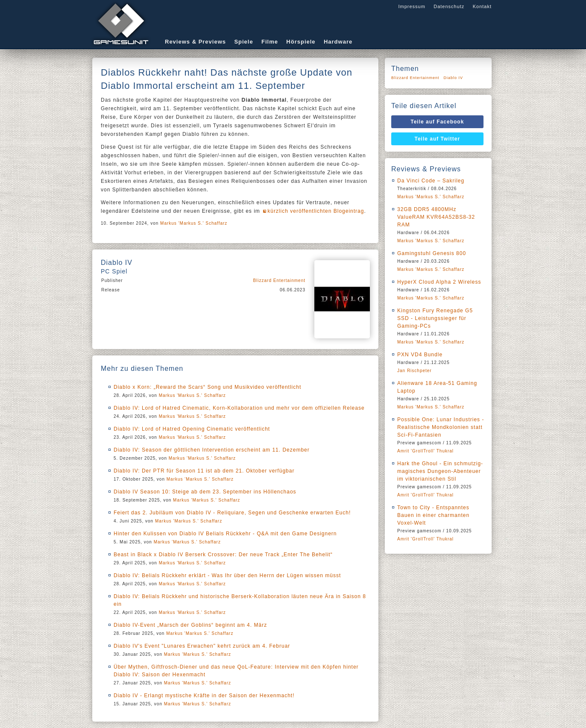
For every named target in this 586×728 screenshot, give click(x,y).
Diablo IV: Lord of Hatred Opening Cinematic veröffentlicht (192, 429)
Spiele (243, 42)
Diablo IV (454, 78)
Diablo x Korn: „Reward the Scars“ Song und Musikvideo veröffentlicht (207, 387)
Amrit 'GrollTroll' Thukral (425, 451)
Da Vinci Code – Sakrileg (431, 181)
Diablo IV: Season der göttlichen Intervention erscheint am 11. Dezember (212, 450)
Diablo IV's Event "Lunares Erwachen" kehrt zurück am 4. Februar (202, 646)
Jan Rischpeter (415, 371)
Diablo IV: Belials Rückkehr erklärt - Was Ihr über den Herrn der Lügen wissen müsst (227, 575)
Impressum (412, 6)
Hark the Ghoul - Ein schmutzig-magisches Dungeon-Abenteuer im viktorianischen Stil (440, 471)
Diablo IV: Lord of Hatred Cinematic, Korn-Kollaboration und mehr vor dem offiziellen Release (239, 408)
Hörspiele (301, 42)
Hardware (338, 42)
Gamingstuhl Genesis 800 (432, 253)
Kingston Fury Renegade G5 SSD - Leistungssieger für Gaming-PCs (435, 318)
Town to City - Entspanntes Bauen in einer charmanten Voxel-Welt (433, 515)
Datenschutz (449, 6)
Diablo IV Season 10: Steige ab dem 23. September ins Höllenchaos (205, 492)
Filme (270, 42)
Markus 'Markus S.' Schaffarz (194, 223)
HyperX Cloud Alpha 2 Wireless (439, 282)
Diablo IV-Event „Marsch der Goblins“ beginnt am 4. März (190, 625)
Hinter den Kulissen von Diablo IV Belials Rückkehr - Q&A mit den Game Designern (225, 534)
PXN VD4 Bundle (420, 355)
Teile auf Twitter (438, 139)
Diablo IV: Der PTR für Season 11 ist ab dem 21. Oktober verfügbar (204, 471)
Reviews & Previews (195, 42)
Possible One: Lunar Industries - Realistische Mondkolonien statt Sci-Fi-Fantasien (441, 427)
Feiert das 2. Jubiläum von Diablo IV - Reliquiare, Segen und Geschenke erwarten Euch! (232, 513)
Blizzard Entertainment (279, 280)
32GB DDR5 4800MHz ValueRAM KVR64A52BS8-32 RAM (436, 217)
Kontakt (482, 6)
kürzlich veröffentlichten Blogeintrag (316, 211)
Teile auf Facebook (437, 122)
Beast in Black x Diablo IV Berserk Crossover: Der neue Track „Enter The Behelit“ (223, 555)
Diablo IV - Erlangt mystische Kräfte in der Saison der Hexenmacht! (204, 696)
